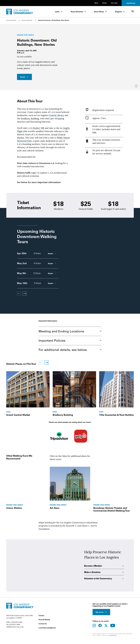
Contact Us (43, 628)
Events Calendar (27, 20)
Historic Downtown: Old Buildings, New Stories (54, 20)
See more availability (24, 58)
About (96, 3)
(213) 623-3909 (15, 629)
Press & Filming (44, 624)
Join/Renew (131, 3)
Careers (41, 620)
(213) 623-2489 (17, 626)
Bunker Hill (39, 131)
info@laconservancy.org (15, 631)
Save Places (99, 12)
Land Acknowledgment (47, 632)
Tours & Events (77, 12)
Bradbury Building (30, 122)
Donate (105, 3)
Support (118, 12)
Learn (57, 12)
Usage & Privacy (113, 639)
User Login (114, 3)
